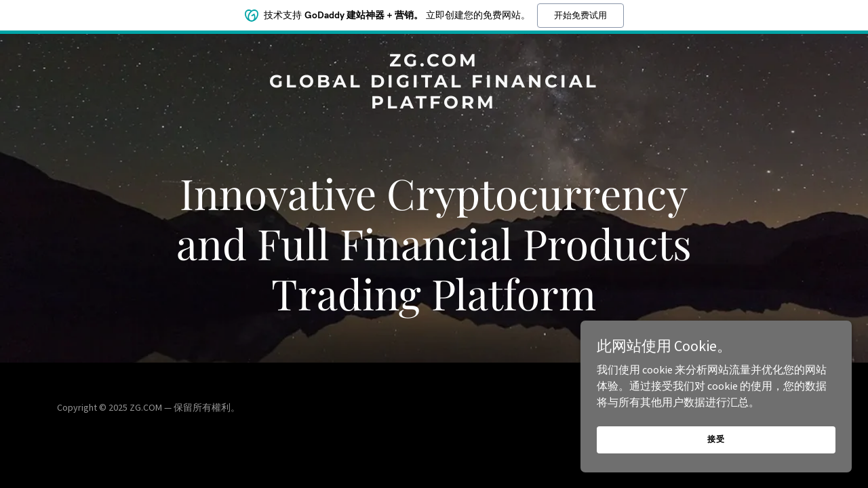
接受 (716, 439)
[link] (434, 104)
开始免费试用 (580, 15)
